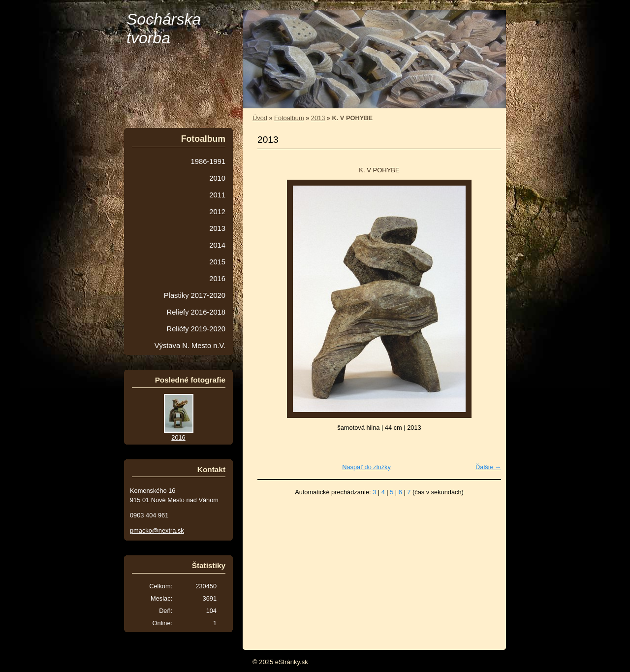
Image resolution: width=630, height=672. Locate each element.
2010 (217, 178)
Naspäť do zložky (366, 467)
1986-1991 (208, 161)
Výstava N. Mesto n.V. (190, 346)
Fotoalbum (289, 118)
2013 (318, 118)
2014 (217, 245)
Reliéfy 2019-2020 (196, 329)
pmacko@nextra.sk (157, 530)
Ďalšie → (488, 467)
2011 (217, 195)
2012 (217, 212)
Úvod (260, 118)
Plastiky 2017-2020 (195, 295)
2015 (217, 262)
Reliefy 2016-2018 (196, 312)
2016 (217, 279)
